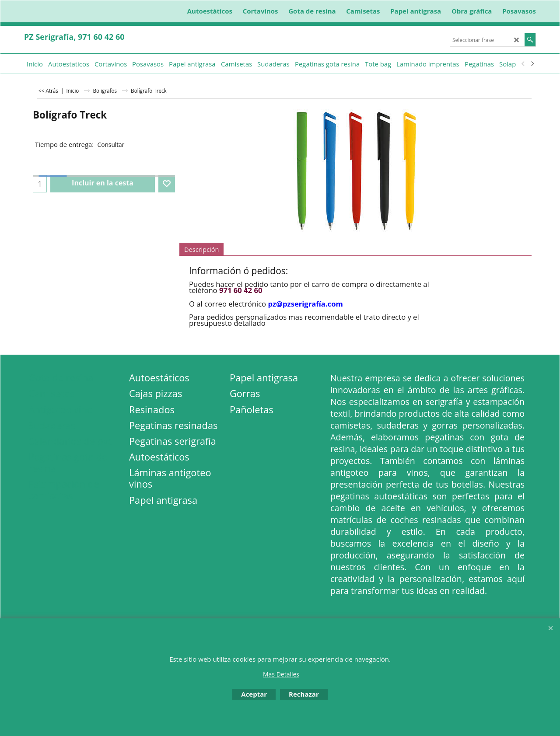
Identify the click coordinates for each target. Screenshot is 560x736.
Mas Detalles (281, 674)
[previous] (523, 64)
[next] (532, 64)
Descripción (201, 249)
